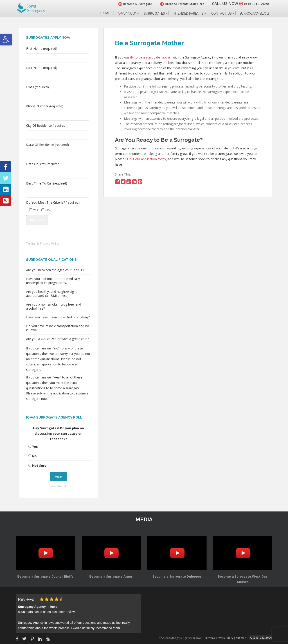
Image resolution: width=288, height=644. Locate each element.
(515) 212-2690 (255, 3)
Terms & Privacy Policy (43, 243)
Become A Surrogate (133, 4)
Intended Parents (188, 14)
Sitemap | (244, 638)
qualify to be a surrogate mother (148, 57)
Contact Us (221, 14)
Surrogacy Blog (254, 14)
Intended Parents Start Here (179, 4)
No (34, 456)
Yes (35, 447)
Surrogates (154, 14)
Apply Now (127, 14)
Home (105, 13)
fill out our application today (146, 159)
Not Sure (39, 465)
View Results (59, 486)
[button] (6, 40)
